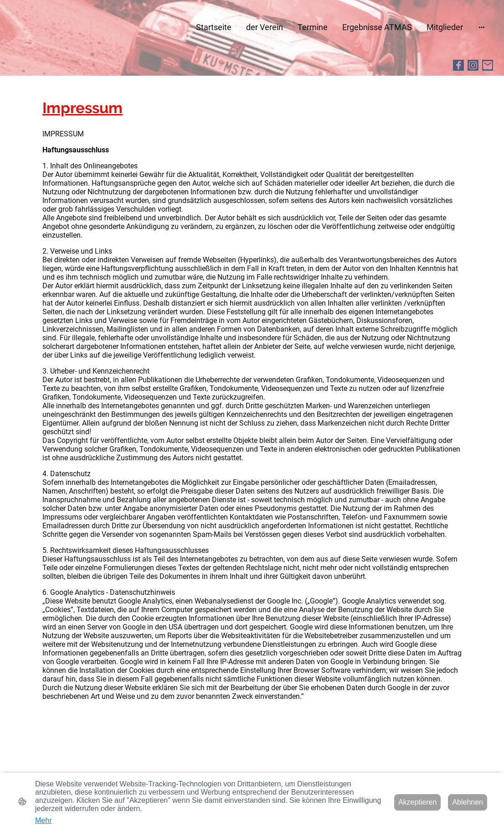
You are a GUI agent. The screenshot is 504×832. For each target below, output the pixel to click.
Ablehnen (468, 802)
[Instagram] (473, 65)
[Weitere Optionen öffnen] (482, 27)
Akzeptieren (418, 802)
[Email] (488, 65)
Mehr (43, 820)
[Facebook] (458, 65)
